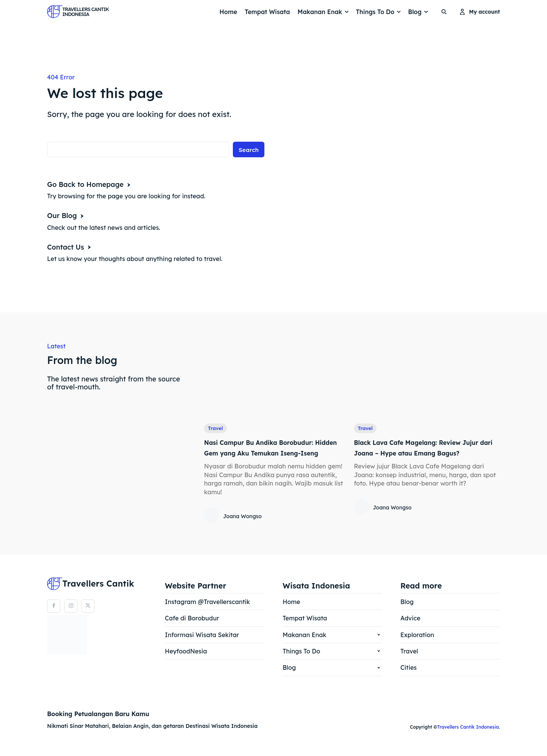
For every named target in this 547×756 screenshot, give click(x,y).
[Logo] (66, 12)
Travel (216, 429)
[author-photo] (213, 527)
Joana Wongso (242, 527)
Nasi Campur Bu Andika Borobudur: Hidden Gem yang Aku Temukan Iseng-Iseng (272, 453)
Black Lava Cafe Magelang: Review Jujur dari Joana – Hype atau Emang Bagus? (425, 453)
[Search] (248, 150)
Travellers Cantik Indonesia (468, 738)
